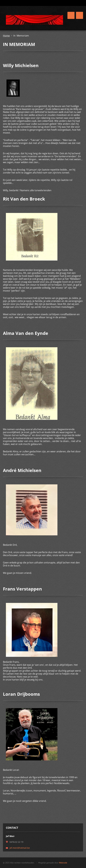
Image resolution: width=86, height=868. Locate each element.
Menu (80, 15)
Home (6, 36)
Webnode (63, 863)
